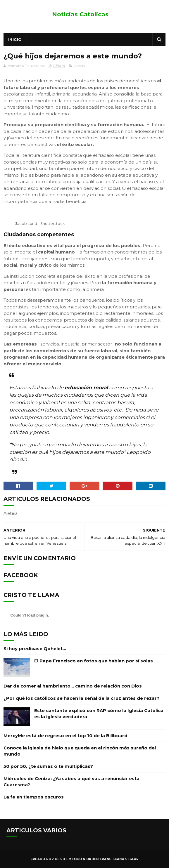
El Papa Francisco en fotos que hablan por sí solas (94, 661)
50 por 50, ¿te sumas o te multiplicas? (48, 766)
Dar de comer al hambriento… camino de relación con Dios (73, 686)
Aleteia (80, 66)
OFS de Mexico (68, 859)
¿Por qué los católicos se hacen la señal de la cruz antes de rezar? (81, 698)
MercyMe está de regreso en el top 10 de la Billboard (65, 736)
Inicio (15, 39)
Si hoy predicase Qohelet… (35, 649)
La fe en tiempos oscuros (34, 797)
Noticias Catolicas (80, 14)
